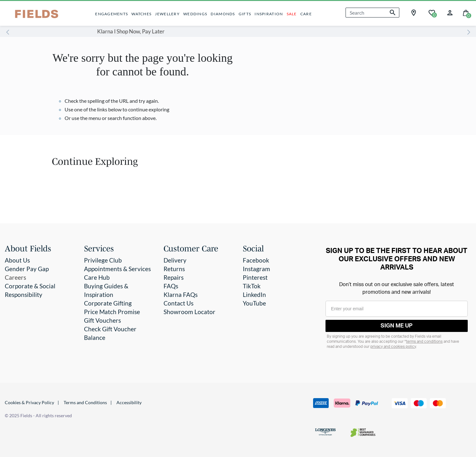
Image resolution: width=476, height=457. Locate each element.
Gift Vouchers (102, 320)
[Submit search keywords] (393, 13)
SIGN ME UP (397, 326)
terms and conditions (424, 341)
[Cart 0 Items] (466, 12)
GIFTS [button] (245, 14)
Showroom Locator (189, 312)
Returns (174, 269)
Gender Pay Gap (27, 269)
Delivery (175, 260)
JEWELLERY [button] (167, 14)
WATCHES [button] (141, 14)
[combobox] (372, 13)
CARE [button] (306, 14)
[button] (450, 12)
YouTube (254, 303)
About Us (17, 260)
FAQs (171, 286)
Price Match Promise (112, 312)
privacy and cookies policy (393, 347)
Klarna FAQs (181, 295)
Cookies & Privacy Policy (29, 402)
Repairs (174, 277)
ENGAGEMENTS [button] (112, 14)
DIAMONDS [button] (223, 14)
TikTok (252, 286)
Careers (15, 277)
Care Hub (97, 277)
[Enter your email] (397, 309)
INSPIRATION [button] (269, 14)
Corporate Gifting (108, 303)
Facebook (256, 260)
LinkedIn (254, 295)
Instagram (256, 269)
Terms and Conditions (85, 402)
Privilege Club (103, 260)
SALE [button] (292, 14)
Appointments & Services (117, 269)
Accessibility (129, 402)
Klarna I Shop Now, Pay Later (211, 31)
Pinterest (255, 277)
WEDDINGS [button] (195, 14)
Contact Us (178, 303)
